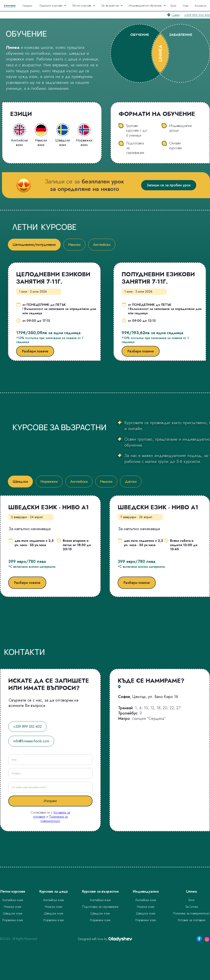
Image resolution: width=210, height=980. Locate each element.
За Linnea (191, 907)
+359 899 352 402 (197, 15)
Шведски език (13, 913)
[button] (53, 6)
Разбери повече (35, 351)
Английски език (13, 900)
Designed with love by (93, 939)
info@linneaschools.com (31, 741)
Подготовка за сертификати (100, 907)
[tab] (34, 245)
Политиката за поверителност (54, 819)
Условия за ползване (192, 920)
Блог (173, 6)
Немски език (13, 907)
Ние (186, 6)
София (176, 15)
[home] (10, 6)
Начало (27, 6)
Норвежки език (13, 920)
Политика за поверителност (191, 913)
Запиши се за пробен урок (169, 185)
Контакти (200, 6)
